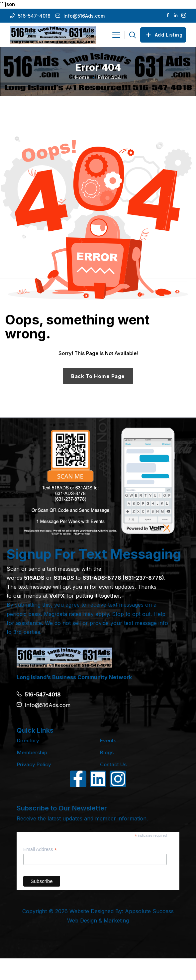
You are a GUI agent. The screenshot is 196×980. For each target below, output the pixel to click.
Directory (28, 740)
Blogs (107, 752)
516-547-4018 (34, 16)
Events (108, 740)
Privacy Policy (34, 764)
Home (82, 77)
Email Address (40, 850)
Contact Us (113, 764)
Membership (32, 752)
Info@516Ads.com (84, 16)
